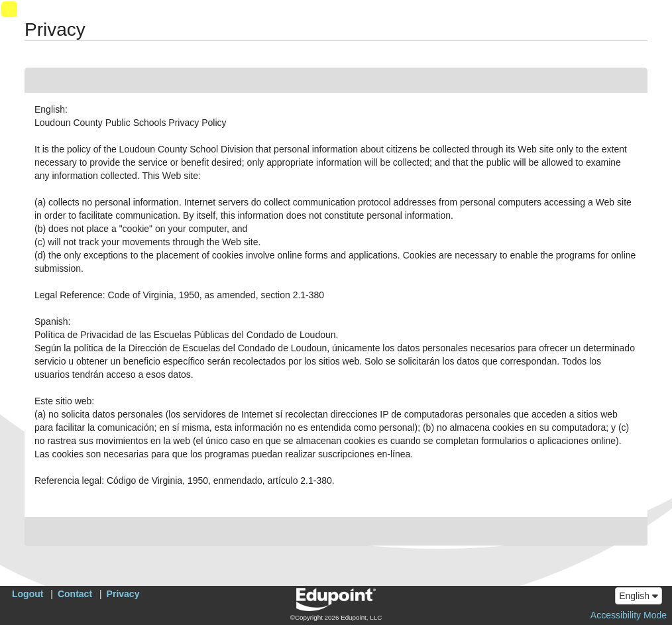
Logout (28, 594)
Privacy (123, 594)
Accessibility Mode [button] (629, 615)
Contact (75, 594)
